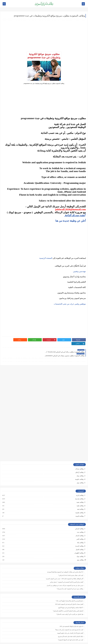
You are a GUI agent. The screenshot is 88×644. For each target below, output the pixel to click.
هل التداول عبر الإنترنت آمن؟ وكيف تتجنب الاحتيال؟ (70, 607)
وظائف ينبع (80, 552)
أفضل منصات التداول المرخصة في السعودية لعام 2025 (69, 597)
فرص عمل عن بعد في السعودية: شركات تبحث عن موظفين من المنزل (65, 578)
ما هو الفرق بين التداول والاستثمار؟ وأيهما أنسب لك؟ (70, 593)
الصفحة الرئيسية (46, 258)
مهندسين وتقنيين (79, 271)
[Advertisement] (44, 36)
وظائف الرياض (79, 521)
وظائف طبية (80, 498)
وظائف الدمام (80, 528)
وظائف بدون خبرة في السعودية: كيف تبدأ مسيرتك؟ (70, 581)
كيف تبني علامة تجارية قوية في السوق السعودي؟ (71, 632)
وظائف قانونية (79, 509)
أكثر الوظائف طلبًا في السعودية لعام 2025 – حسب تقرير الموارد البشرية (65, 571)
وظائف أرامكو (80, 465)
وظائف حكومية (79, 472)
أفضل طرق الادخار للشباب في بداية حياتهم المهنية (70, 626)
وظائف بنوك (80, 468)
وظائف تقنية (80, 495)
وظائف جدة (80, 525)
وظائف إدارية (80, 488)
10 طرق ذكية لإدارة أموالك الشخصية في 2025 (71, 619)
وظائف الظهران (79, 545)
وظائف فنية (80, 502)
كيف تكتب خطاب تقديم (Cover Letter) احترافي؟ (71, 568)
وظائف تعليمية (79, 505)
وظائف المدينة (79, 539)
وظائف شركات (79, 461)
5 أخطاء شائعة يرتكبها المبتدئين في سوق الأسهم (71, 600)
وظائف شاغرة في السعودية (66, 641)
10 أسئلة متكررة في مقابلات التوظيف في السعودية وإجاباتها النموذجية (65, 564)
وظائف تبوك (80, 549)
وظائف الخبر (80, 532)
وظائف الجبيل (80, 542)
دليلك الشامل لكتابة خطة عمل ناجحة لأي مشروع (71, 629)
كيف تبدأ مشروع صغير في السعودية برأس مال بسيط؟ (69, 622)
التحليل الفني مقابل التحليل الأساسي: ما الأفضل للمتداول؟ (68, 603)
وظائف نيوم (80, 475)
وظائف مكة (80, 535)
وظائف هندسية (79, 491)
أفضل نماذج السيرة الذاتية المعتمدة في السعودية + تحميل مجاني (67, 575)
